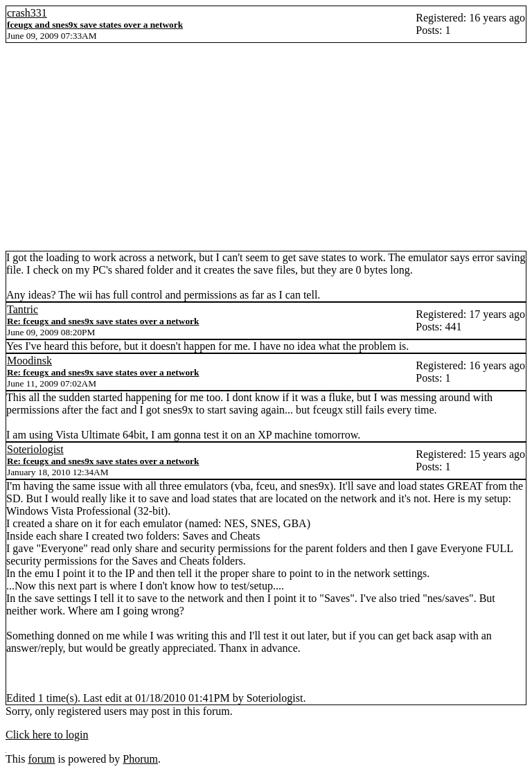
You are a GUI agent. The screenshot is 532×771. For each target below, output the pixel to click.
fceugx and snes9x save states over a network (95, 25)
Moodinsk (29, 361)
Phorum (140, 759)
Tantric (23, 309)
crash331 (27, 13)
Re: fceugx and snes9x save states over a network (103, 321)
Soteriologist (35, 449)
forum (41, 759)
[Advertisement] (266, 147)
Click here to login (47, 735)
